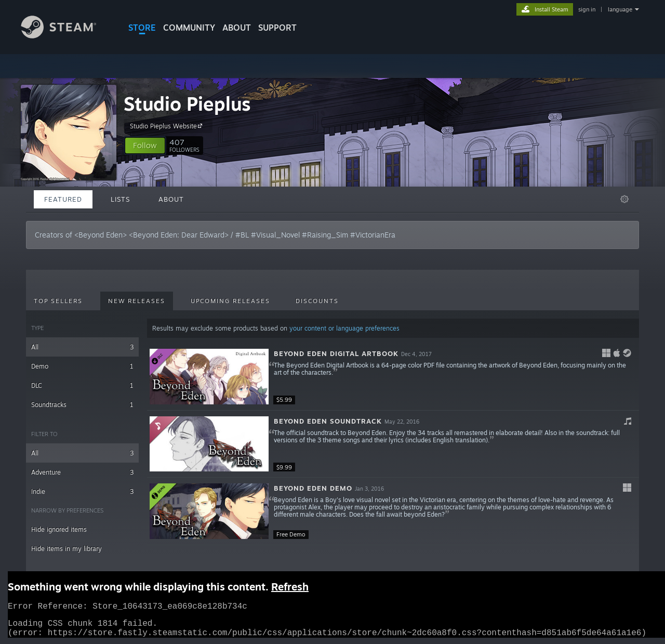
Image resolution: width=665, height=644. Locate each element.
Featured (63, 199)
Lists (120, 199)
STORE (142, 28)
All (82, 347)
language (620, 9)
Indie (82, 491)
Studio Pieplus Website (168, 126)
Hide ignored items (59, 529)
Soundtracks (82, 405)
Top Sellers (58, 301)
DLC (82, 385)
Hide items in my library (66, 549)
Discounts (317, 301)
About (237, 28)
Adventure (82, 472)
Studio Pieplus (187, 104)
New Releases (137, 301)
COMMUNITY (189, 28)
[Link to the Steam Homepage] (66, 36)
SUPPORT (277, 28)
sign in (587, 9)
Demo (82, 366)
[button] (145, 146)
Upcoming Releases (230, 301)
